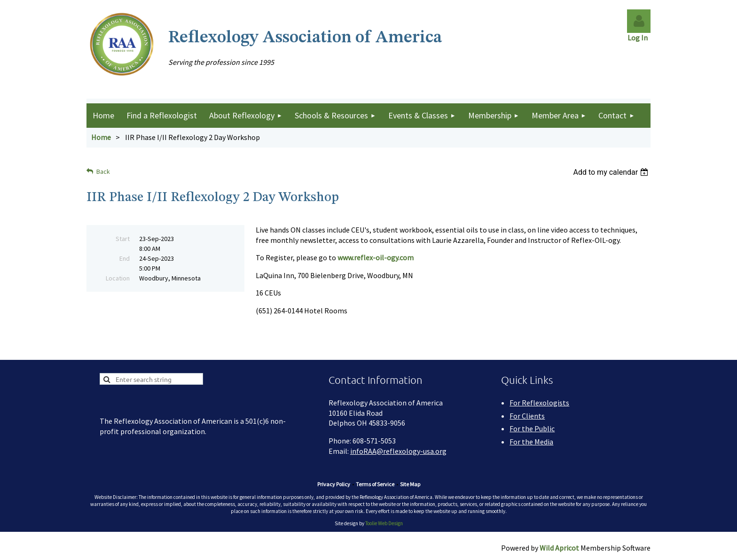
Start (123, 239)
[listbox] (612, 172)
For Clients (527, 416)
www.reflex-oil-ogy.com (376, 257)
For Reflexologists (539, 403)
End (125, 258)
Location (118, 278)
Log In (639, 38)
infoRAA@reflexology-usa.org (398, 451)
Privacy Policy (334, 484)
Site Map (410, 484)
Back (103, 171)
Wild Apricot (559, 548)
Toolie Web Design (384, 523)
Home (101, 137)
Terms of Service (375, 484)
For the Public (532, 428)
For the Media (531, 442)
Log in (639, 21)
